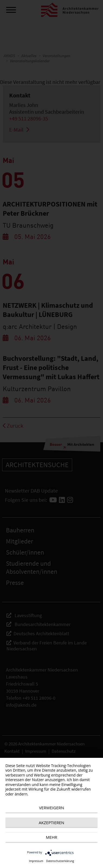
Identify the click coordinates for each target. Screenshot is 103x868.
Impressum (36, 861)
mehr (51, 837)
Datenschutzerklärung (60, 861)
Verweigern (51, 808)
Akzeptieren (51, 823)
